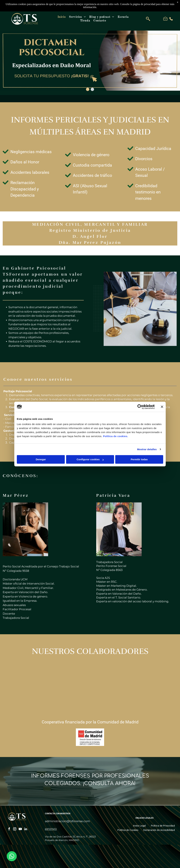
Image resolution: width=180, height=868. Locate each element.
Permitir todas (139, 459)
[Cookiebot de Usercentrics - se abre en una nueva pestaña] (140, 407)
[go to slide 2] (92, 89)
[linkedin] (26, 829)
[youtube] (20, 829)
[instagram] (15, 829)
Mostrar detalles (147, 449)
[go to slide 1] (88, 89)
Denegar (41, 459)
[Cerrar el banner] (162, 407)
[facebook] (9, 829)
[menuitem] (62, 17)
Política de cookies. (115, 436)
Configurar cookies (90, 459)
